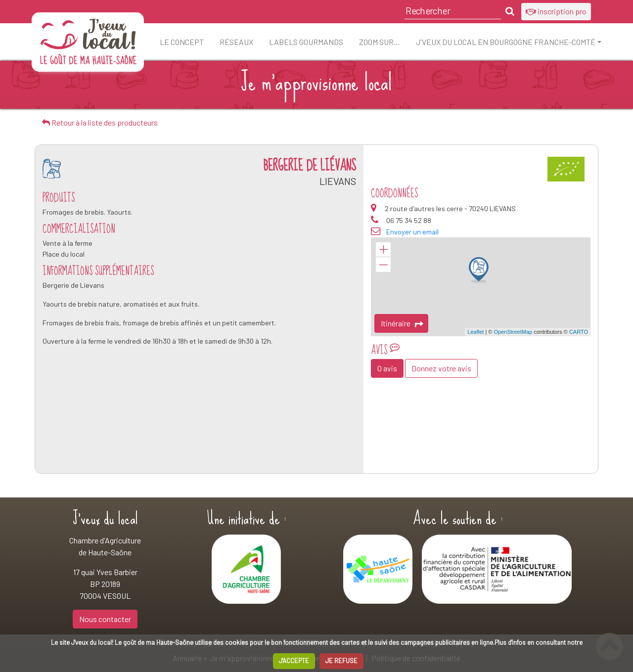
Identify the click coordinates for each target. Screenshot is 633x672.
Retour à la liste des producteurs (100, 122)
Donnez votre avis (441, 368)
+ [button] (383, 250)
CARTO (579, 332)
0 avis (387, 368)
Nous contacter (105, 619)
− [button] (383, 265)
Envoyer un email (412, 232)
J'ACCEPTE (294, 661)
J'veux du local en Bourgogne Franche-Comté (506, 42)
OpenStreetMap (513, 332)
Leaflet (475, 332)
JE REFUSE (341, 661)
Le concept (182, 42)
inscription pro (556, 11)
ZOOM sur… (380, 42)
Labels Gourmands (306, 42)
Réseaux (236, 42)
